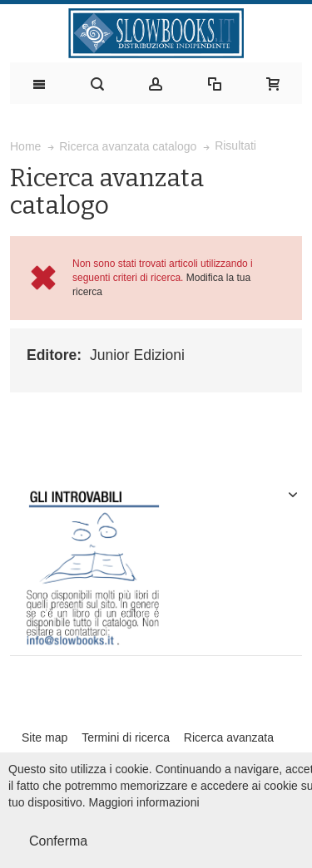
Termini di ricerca (126, 737)
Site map (45, 737)
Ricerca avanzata (229, 737)
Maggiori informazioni (144, 802)
